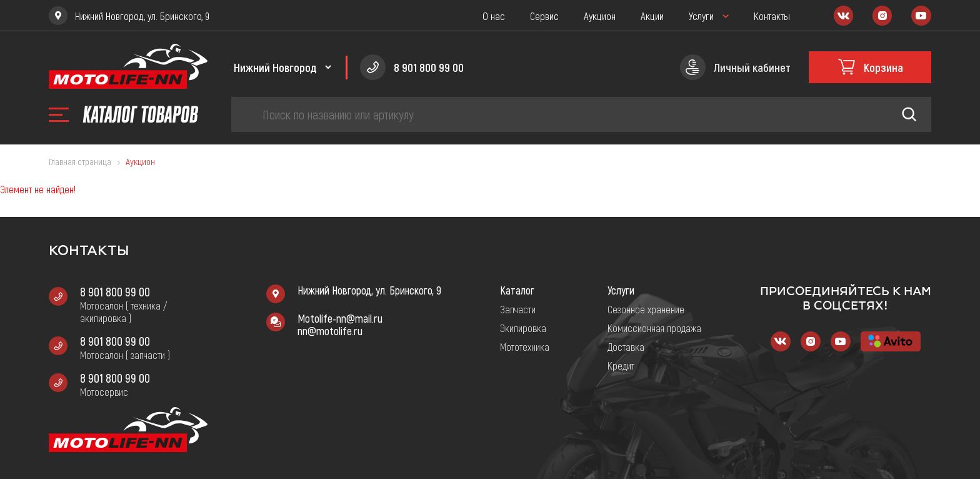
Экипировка (523, 328)
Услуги (701, 16)
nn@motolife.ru (330, 331)
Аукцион (600, 16)
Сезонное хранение (646, 309)
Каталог (517, 290)
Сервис (544, 16)
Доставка (626, 346)
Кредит (621, 365)
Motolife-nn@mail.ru (340, 318)
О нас (494, 16)
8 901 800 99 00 (115, 291)
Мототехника (525, 346)
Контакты (772, 16)
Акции (652, 16)
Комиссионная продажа (654, 328)
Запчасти (518, 309)
